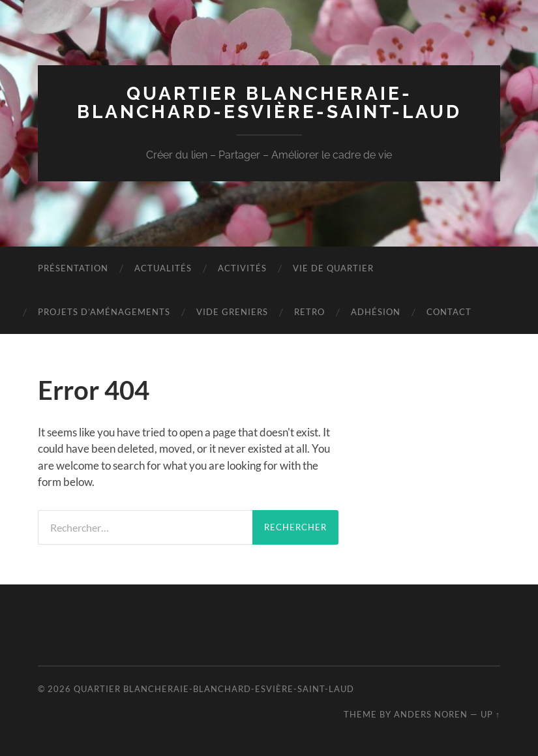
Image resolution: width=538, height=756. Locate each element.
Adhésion (376, 312)
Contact (449, 312)
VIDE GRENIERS (232, 312)
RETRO (309, 312)
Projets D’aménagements (104, 312)
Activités (242, 268)
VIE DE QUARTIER (333, 268)
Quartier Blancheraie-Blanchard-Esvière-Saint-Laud (269, 103)
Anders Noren (431, 714)
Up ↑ (490, 714)
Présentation (73, 268)
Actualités (163, 268)
